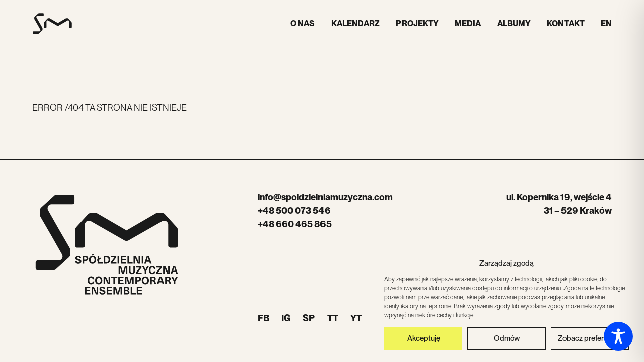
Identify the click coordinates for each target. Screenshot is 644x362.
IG (286, 318)
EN (606, 23)
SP (309, 318)
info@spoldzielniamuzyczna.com (325, 197)
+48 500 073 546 (294, 210)
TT (333, 318)
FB (263, 318)
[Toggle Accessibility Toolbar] (618, 336)
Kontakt (566, 23)
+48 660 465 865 (295, 224)
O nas (303, 23)
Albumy (514, 23)
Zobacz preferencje (590, 340)
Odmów (507, 340)
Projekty (417, 23)
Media (468, 23)
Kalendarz (355, 23)
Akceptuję (424, 340)
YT (356, 318)
